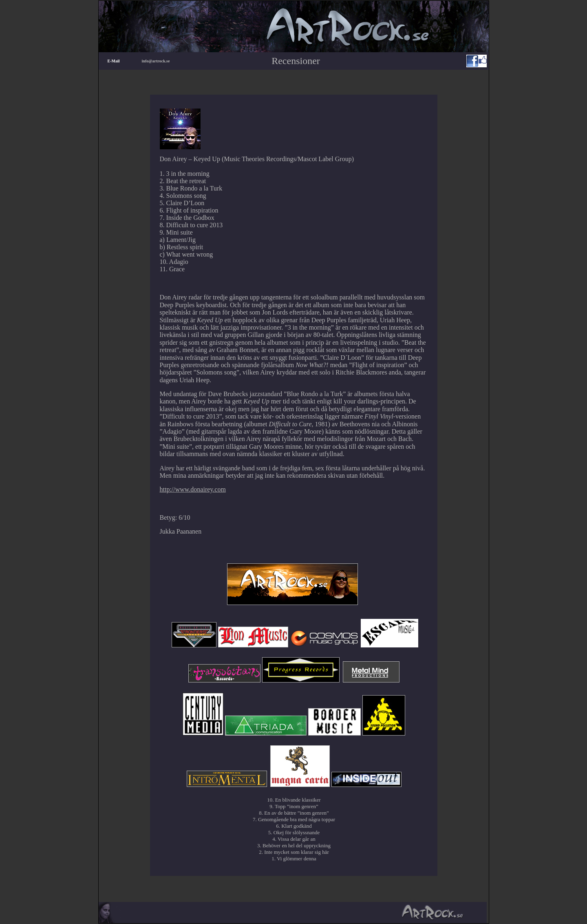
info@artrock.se (156, 61)
